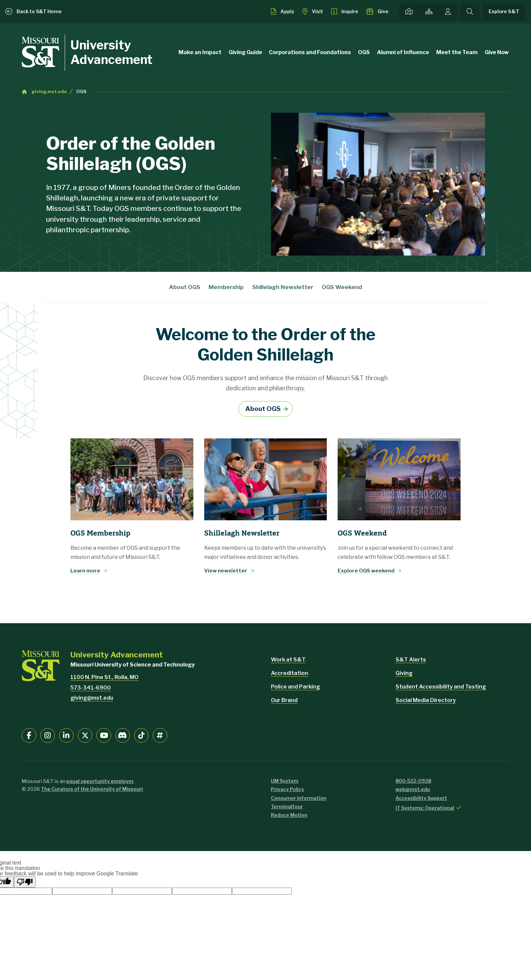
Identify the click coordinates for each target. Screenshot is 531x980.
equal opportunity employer (100, 781)
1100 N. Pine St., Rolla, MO (104, 677)
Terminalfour (287, 807)
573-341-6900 (91, 688)
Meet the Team (457, 52)
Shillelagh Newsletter (283, 287)
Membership (226, 287)
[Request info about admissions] (345, 12)
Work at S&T (288, 660)
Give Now (497, 52)
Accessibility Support (421, 798)
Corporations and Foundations (310, 52)
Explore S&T (504, 12)
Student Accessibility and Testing (441, 687)
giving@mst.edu (92, 698)
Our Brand (284, 700)
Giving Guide (245, 52)
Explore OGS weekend (366, 571)
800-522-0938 (413, 781)
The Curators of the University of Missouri (92, 789)
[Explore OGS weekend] (399, 479)
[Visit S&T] (313, 12)
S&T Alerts (411, 660)
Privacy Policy (288, 789)
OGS (364, 52)
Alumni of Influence (403, 52)
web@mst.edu (413, 789)
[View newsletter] (266, 479)
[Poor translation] (25, 882)
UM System (285, 781)
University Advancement (111, 52)
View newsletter (226, 571)
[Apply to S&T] (283, 12)
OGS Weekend (342, 287)
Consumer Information (299, 798)
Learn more (85, 571)
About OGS (185, 287)
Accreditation (290, 673)
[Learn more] (132, 479)
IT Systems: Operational (425, 808)
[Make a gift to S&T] (377, 12)
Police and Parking (295, 687)
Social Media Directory (426, 700)
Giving (404, 673)
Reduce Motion (289, 815)
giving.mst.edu (49, 91)
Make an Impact (200, 52)
